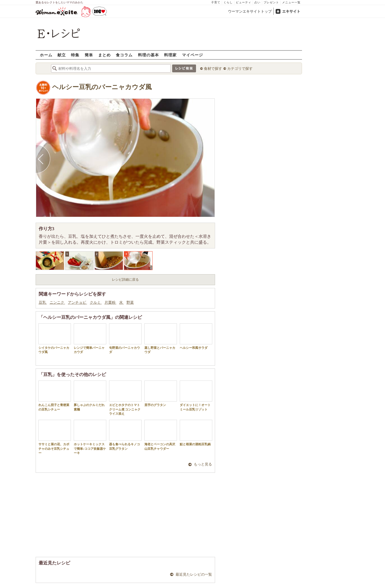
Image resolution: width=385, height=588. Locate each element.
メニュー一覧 (291, 2)
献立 (62, 55)
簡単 (89, 55)
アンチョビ (77, 302)
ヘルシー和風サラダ (196, 336)
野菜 (130, 302)
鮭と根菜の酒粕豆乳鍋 (196, 433)
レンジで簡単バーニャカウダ (90, 338)
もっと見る (203, 464)
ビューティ (244, 2)
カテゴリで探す (240, 69)
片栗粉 (110, 302)
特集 (75, 55)
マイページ (193, 55)
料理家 (170, 55)
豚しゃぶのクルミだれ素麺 (90, 396)
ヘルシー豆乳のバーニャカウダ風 (102, 87)
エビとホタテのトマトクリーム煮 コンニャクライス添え (125, 398)
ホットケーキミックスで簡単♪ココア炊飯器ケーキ (90, 437)
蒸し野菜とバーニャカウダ (161, 338)
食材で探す (213, 69)
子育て (216, 2)
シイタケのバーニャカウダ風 (55, 338)
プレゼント (271, 2)
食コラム (124, 55)
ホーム (46, 55)
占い (257, 2)
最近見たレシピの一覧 (194, 574)
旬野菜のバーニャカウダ (125, 338)
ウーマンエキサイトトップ (250, 11)
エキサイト (291, 11)
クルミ (96, 302)
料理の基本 (148, 55)
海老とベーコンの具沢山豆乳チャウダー (161, 435)
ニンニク (57, 302)
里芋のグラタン (161, 394)
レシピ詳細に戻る (125, 280)
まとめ (104, 55)
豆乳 (43, 302)
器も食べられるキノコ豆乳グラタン (125, 435)
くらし (228, 2)
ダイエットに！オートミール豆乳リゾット (196, 396)
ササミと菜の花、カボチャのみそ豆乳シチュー (55, 437)
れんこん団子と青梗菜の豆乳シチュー (55, 396)
